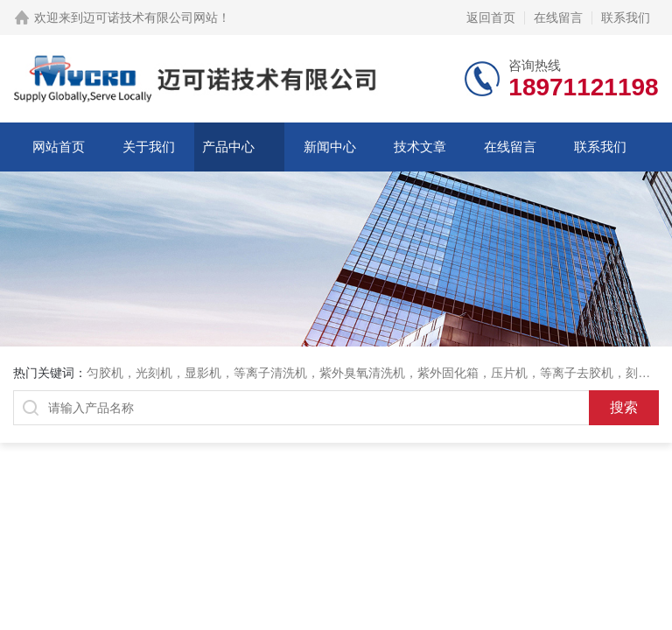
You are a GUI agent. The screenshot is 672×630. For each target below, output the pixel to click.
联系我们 (626, 17)
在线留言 (558, 17)
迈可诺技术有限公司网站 (150, 17)
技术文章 (420, 147)
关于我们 (149, 147)
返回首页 (491, 17)
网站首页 (59, 147)
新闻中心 (330, 147)
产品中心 (228, 147)
